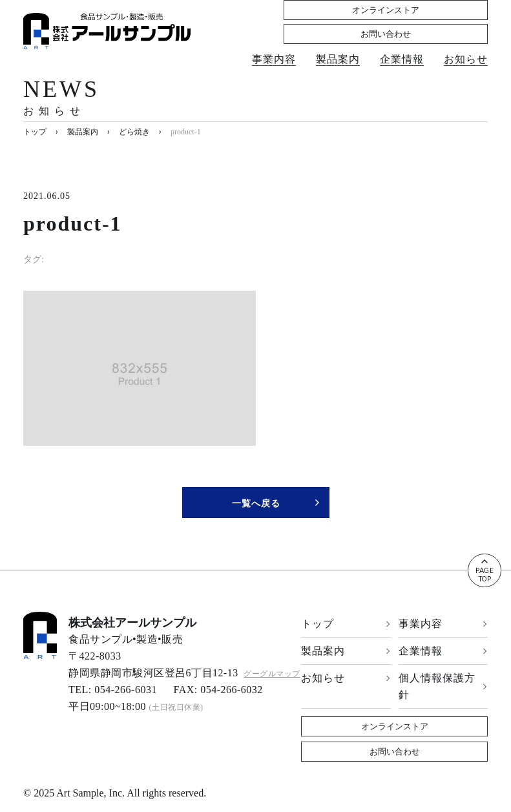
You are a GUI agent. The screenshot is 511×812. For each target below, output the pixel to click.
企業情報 (402, 46)
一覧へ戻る (276, 503)
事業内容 (274, 46)
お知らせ (466, 46)
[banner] (107, 31)
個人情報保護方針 (443, 686)
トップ (346, 624)
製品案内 (338, 46)
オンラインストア (339, 21)
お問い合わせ (441, 21)
